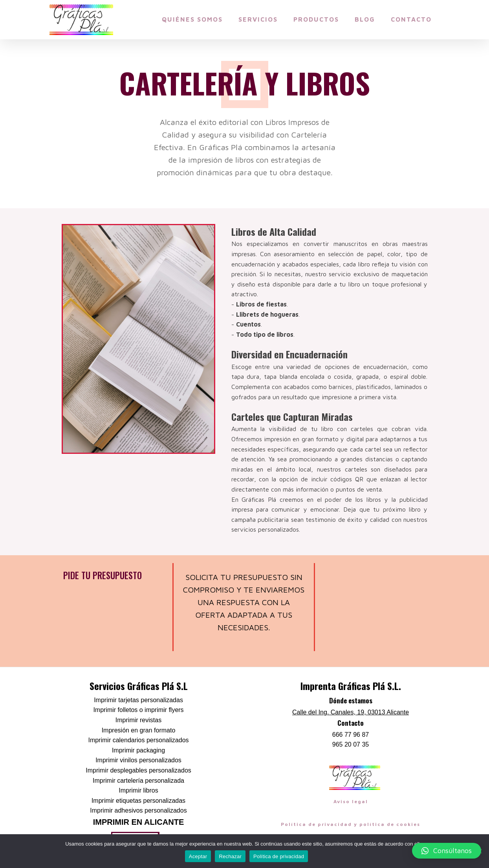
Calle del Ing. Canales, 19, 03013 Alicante (351, 712)
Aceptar (198, 856)
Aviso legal (351, 801)
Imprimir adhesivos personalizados (138, 810)
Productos (316, 19)
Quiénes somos (192, 19)
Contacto (411, 19)
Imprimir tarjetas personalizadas (138, 700)
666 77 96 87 (351, 735)
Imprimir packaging (138, 750)
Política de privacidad (279, 856)
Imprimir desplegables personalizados (138, 770)
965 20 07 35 (351, 744)
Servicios (258, 19)
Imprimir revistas (138, 720)
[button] (447, 851)
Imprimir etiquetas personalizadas (138, 801)
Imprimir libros (138, 790)
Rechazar (230, 856)
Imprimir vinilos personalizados (138, 760)
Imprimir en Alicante (138, 822)
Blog (365, 19)
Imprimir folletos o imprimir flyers (138, 710)
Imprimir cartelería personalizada (138, 781)
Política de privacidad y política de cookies (351, 824)
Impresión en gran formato (139, 730)
